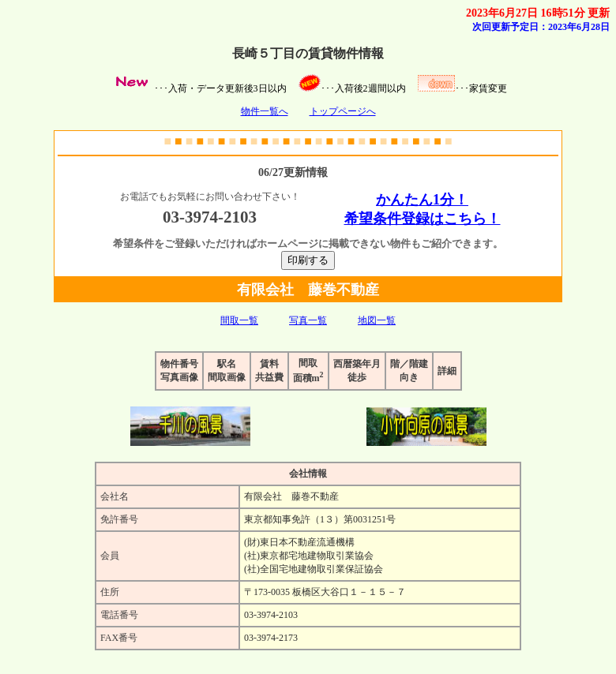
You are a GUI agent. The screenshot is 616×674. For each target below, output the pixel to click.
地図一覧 (377, 320)
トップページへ (343, 111)
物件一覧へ (265, 111)
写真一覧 (308, 320)
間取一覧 (239, 320)
